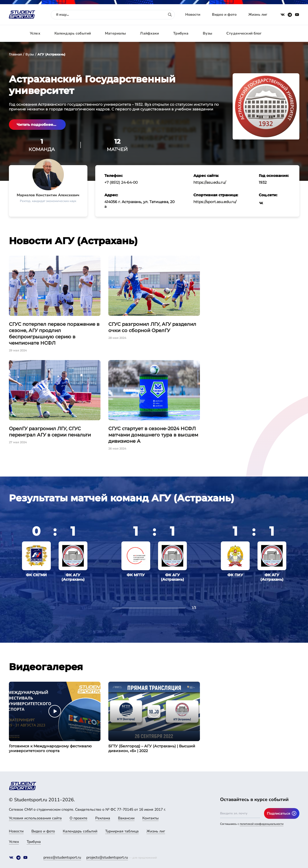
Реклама (103, 818)
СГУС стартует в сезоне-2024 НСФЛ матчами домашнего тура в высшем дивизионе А (153, 435)
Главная (15, 54)
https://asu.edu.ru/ (210, 182)
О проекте (79, 818)
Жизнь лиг (258, 15)
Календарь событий (73, 33)
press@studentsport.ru (62, 857)
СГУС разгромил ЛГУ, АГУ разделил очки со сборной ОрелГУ (152, 327)
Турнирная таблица (122, 831)
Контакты (150, 818)
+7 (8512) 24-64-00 (121, 182)
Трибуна (181, 33)
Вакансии (126, 818)
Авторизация (288, 33)
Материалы (115, 33)
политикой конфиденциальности (262, 824)
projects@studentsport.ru (107, 857)
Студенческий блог (244, 33)
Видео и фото (224, 15)
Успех (35, 33)
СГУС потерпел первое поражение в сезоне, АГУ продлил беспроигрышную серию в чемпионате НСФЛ (54, 334)
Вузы (208, 33)
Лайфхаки (149, 33)
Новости (193, 15)
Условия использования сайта (35, 818)
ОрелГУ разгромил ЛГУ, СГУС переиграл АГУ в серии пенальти (50, 432)
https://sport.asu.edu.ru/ (215, 202)
